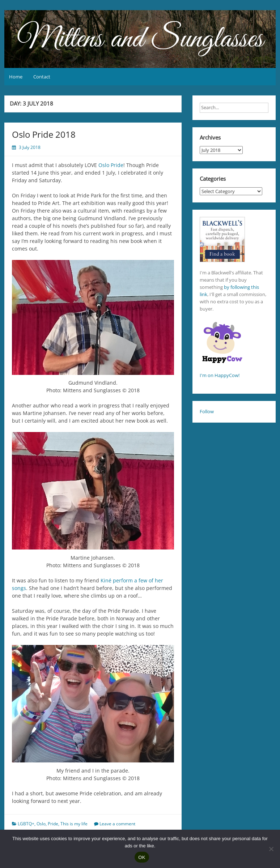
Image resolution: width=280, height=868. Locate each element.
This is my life (74, 824)
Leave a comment (117, 824)
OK (142, 857)
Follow (207, 411)
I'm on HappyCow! (220, 375)
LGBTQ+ (26, 824)
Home (16, 77)
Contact (42, 77)
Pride (53, 824)
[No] (271, 849)
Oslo (41, 824)
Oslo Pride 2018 (44, 134)
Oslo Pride (111, 165)
